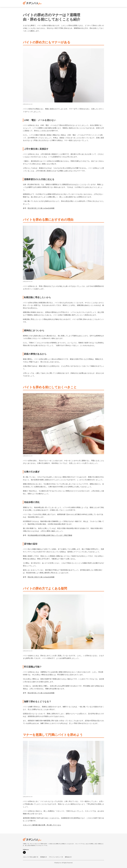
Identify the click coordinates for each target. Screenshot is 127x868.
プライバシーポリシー (56, 857)
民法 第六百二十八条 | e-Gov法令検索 (41, 693)
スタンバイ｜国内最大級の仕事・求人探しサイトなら (42, 825)
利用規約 (43, 857)
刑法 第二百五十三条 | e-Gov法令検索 (41, 577)
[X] (24, 852)
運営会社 (68, 857)
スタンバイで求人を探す (31, 857)
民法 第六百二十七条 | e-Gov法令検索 (41, 208)
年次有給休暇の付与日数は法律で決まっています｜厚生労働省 (50, 535)
